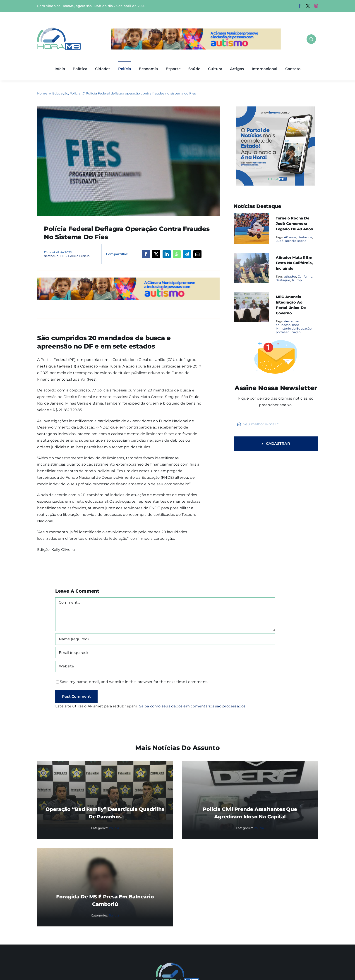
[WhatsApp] (177, 254)
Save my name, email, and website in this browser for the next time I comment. (134, 682)
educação (283, 325)
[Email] (197, 254)
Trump (297, 280)
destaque (51, 256)
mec (295, 325)
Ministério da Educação (294, 328)
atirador (290, 276)
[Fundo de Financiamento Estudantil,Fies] (128, 108)
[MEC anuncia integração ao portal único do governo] (251, 295)
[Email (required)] (165, 653)
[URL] (165, 666)
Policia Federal (79, 256)
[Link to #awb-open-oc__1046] (311, 39)
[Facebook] (146, 254)
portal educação (288, 332)
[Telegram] (187, 254)
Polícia (114, 828)
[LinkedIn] (167, 254)
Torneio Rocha (296, 241)
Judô (280, 241)
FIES (63, 256)
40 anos (290, 237)
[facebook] (300, 6)
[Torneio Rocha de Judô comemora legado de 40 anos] (251, 216)
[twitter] (308, 6)
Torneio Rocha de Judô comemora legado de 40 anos (294, 224)
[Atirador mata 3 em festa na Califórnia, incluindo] (251, 256)
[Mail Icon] (178, 964)
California (305, 276)
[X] (156, 254)
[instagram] (316, 6)
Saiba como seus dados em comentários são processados (192, 706)
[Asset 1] (59, 29)
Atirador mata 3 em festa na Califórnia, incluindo (294, 263)
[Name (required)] (165, 639)
